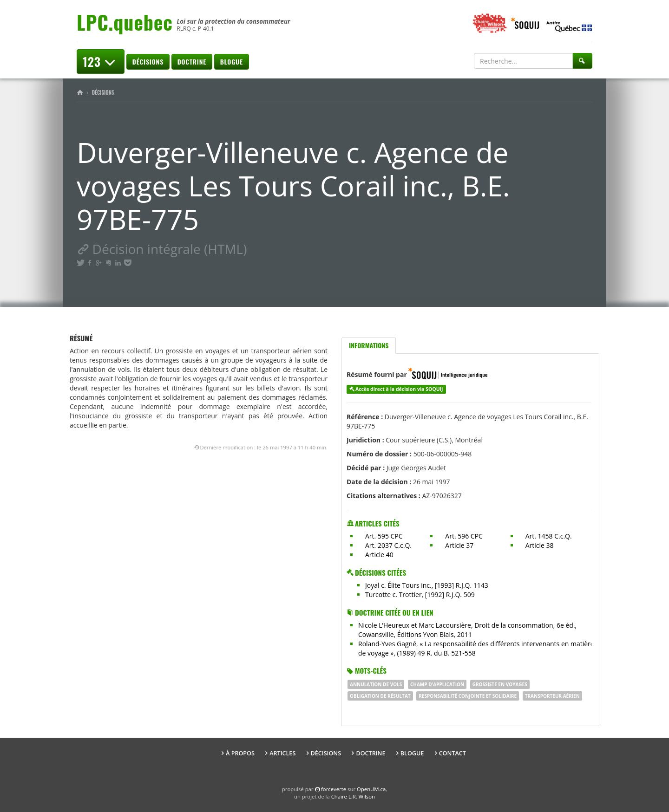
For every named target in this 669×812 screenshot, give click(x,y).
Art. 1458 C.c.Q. (549, 536)
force (334, 789)
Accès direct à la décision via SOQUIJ (399, 389)
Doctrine (192, 62)
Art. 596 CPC (464, 536)
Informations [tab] (369, 345)
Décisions (148, 62)
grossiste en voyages (500, 684)
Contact (453, 753)
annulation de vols (376, 684)
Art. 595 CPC (384, 536)
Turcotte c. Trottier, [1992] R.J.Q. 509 (420, 594)
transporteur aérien (552, 696)
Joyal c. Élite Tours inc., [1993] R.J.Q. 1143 (427, 585)
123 (101, 62)
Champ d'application (437, 684)
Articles (282, 753)
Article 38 (540, 545)
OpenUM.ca (371, 789)
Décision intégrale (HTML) (162, 249)
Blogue (232, 62)
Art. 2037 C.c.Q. (388, 545)
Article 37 (459, 545)
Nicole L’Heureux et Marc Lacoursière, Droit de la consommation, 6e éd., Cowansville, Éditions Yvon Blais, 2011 (467, 630)
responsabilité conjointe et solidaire (468, 696)
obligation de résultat (380, 696)
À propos (240, 753)
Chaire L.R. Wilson (353, 796)
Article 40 (379, 555)
